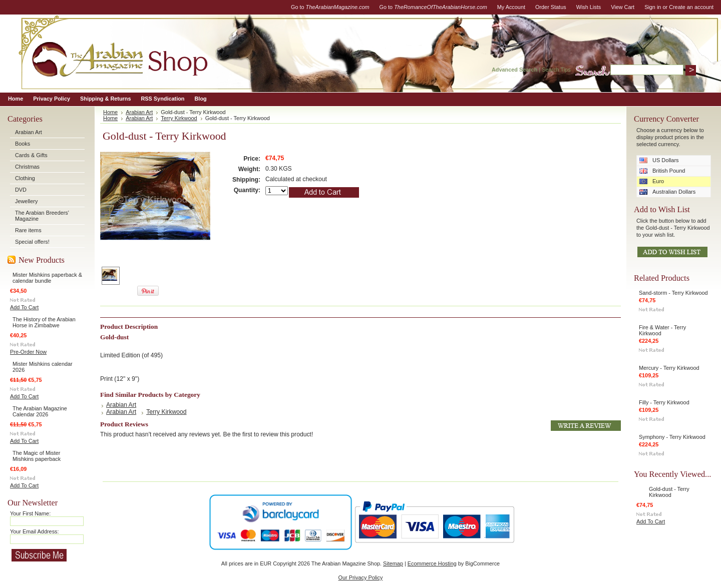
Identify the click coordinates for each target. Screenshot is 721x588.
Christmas (27, 167)
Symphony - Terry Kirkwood (672, 437)
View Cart (623, 7)
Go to (330, 7)
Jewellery (26, 201)
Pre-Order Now (28, 352)
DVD (21, 190)
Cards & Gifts (31, 155)
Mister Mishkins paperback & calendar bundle (47, 278)
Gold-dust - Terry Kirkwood (669, 492)
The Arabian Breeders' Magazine (42, 216)
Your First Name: (30, 513)
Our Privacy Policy (361, 577)
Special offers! (32, 242)
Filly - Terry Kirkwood (664, 402)
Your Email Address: (35, 531)
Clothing (25, 178)
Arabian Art (29, 132)
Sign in (653, 7)
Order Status (551, 7)
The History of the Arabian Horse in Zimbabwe (44, 322)
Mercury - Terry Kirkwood (669, 368)
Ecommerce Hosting (432, 563)
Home (110, 112)
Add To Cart (24, 307)
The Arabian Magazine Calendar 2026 (40, 411)
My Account (511, 7)
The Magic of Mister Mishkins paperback (37, 456)
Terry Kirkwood (179, 118)
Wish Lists (589, 7)
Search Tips (556, 70)
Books (23, 144)
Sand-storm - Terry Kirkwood (673, 293)
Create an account (691, 7)
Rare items (28, 230)
